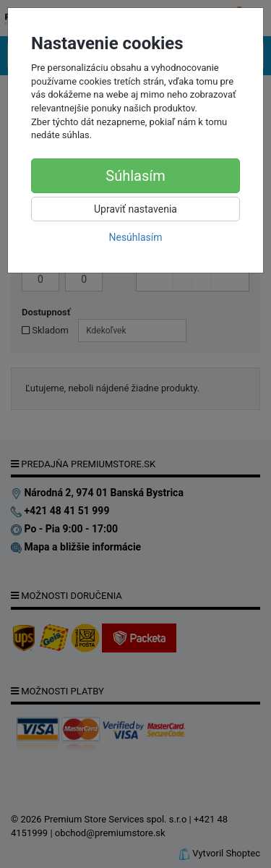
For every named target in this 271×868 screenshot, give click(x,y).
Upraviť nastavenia (135, 209)
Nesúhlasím (135, 237)
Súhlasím (135, 176)
